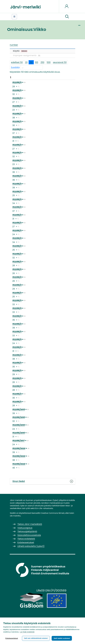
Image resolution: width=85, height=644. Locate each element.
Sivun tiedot (43, 481)
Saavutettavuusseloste (29, 535)
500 (49, 62)
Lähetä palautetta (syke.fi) (31, 546)
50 (31, 62)
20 (26, 62)
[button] (67, 17)
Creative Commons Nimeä (52, 513)
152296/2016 (19, 417)
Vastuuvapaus (25, 528)
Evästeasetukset (12, 638)
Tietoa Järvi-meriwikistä (30, 524)
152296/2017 (18, 441)
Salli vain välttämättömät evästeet (36, 638)
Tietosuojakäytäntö (27, 531)
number (14, 45)
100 (37, 62)
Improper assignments (27, 55)
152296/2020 (19, 448)
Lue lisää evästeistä (27, 632)
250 (42, 62)
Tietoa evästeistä (26, 539)
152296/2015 (19, 409)
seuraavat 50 (60, 62)
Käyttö (20, 51)
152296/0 (17, 82)
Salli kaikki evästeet (62, 638)
